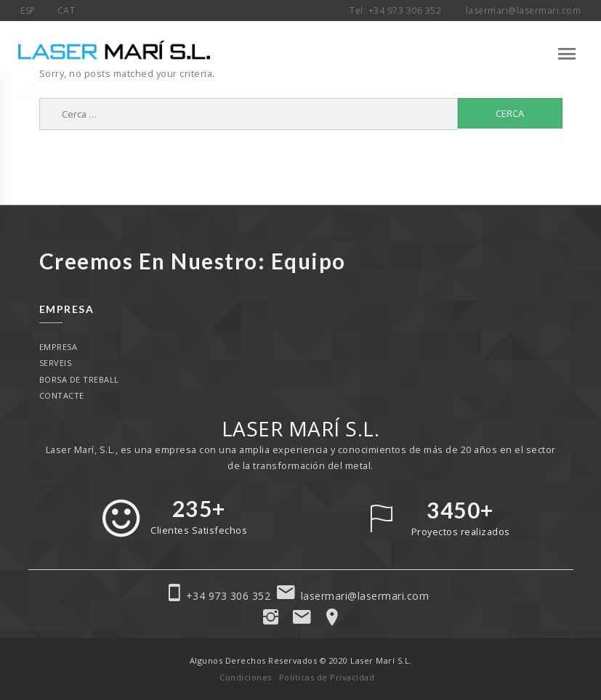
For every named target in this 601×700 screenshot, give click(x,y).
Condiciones (246, 677)
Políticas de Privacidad (327, 677)
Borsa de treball (79, 379)
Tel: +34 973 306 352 (397, 11)
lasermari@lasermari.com (524, 11)
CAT (66, 11)
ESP (28, 11)
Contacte (62, 395)
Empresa (59, 347)
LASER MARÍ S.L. (301, 428)
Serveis (56, 363)
